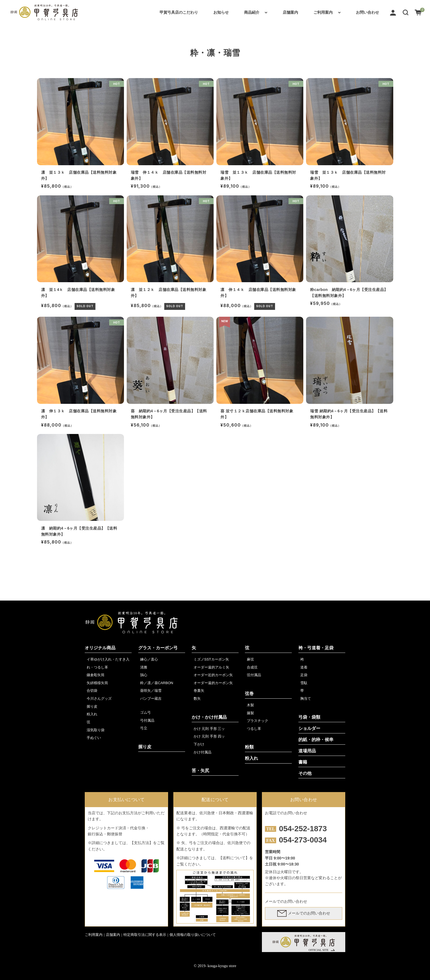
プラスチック (258, 721)
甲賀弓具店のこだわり (179, 12)
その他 (305, 773)
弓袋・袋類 (309, 717)
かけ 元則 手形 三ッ (209, 729)
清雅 (144, 667)
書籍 (303, 762)
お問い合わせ (367, 12)
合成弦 (252, 667)
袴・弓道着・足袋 (316, 648)
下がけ (199, 744)
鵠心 (144, 675)
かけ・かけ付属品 (209, 717)
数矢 (197, 698)
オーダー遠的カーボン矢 (213, 683)
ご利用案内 (323, 12)
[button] (406, 12)
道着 (304, 667)
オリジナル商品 (100, 648)
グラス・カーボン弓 (158, 648)
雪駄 (304, 683)
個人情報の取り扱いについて (193, 935)
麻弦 (250, 659)
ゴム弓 (145, 712)
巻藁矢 (199, 691)
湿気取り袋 (96, 730)
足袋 (304, 675)
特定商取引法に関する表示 (145, 935)
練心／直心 (149, 659)
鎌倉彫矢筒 (96, 675)
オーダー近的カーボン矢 (213, 675)
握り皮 (92, 706)
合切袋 (92, 691)
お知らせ (221, 12)
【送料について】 (234, 858)
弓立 (144, 728)
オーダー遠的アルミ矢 (211, 667)
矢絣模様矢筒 (97, 683)
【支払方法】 (142, 843)
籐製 (250, 713)
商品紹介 (252, 12)
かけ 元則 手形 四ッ (209, 736)
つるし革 (254, 729)
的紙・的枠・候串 (316, 740)
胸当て (306, 698)
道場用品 (307, 751)
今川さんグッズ (99, 698)
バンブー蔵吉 (151, 698)
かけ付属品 (203, 752)
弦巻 (249, 694)
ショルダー (309, 728)
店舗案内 (290, 12)
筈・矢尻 (200, 771)
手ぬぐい (94, 738)
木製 (250, 705)
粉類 (249, 747)
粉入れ (92, 714)
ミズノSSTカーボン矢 (211, 659)
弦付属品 (254, 675)
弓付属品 (147, 720)
